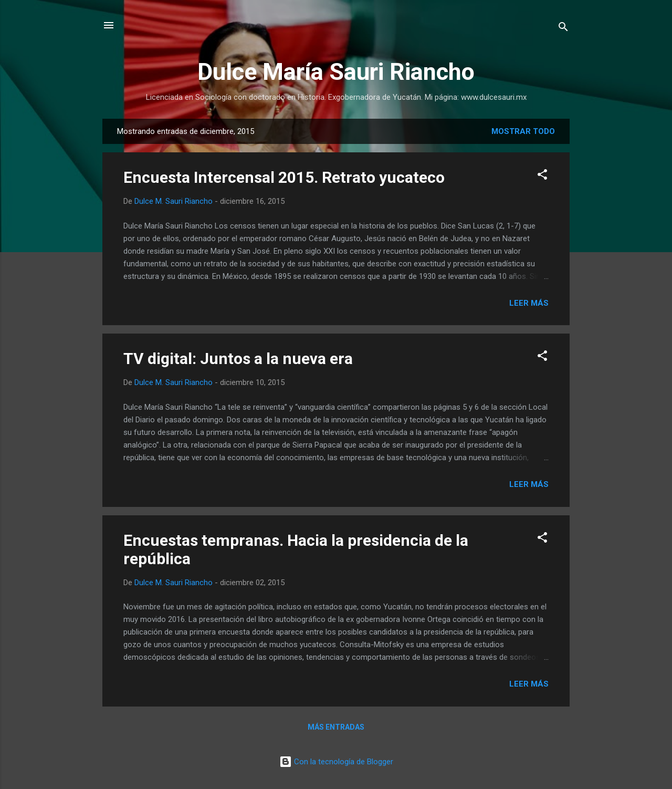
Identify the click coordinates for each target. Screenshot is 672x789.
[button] (542, 176)
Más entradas (336, 727)
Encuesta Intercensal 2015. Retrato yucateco (284, 177)
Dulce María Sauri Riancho (336, 72)
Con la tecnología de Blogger (336, 762)
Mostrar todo (523, 131)
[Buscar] (563, 29)
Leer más (529, 303)
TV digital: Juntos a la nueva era (238, 359)
